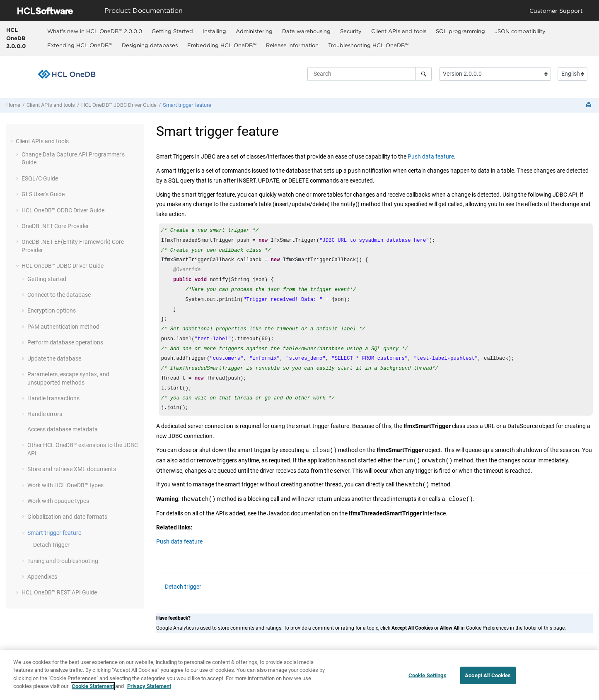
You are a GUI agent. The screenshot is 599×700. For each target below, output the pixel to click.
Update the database (54, 358)
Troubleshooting (368, 45)
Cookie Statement (93, 687)
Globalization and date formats (67, 517)
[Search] (424, 74)
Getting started (47, 279)
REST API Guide (59, 592)
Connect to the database (59, 295)
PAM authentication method (63, 327)
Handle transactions (53, 398)
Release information (292, 45)
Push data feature (431, 156)
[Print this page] (589, 105)
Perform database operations (65, 342)
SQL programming (460, 31)
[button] (12, 141)
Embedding (222, 45)
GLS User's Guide (43, 194)
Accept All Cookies (488, 675)
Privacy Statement (149, 687)
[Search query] (370, 74)
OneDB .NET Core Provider (55, 226)
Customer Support (556, 11)
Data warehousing (306, 31)
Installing (214, 31)
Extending (80, 45)
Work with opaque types (58, 501)
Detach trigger (51, 545)
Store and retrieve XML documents (72, 469)
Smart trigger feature (187, 105)
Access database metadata (63, 429)
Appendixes (42, 577)
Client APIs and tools (399, 31)
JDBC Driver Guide (119, 105)
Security (351, 31)
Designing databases (150, 45)
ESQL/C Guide (40, 178)
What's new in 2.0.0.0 (95, 31)
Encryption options (52, 310)
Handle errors (45, 414)
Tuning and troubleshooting (63, 561)
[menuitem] (94, 31)
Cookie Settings (428, 675)
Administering (254, 31)
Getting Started (172, 31)
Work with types (65, 485)
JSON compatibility (520, 31)
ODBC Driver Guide (63, 210)
